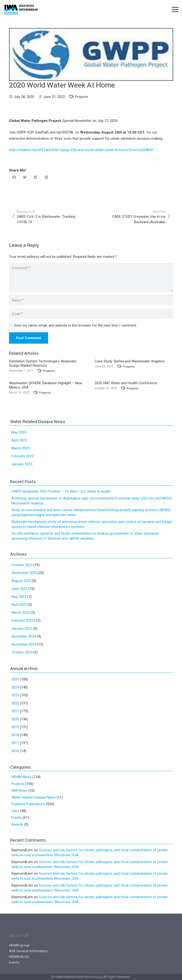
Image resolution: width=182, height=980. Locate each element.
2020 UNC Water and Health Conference (126, 383)
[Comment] (91, 277)
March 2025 (20, 448)
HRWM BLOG (19, 957)
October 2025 (22, 565)
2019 (15, 727)
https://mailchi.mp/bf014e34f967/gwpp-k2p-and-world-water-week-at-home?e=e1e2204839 (81, 150)
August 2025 (21, 581)
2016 (15, 751)
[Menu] (175, 9)
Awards (17, 824)
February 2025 (22, 456)
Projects (82, 97)
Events (17, 818)
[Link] (21, 9)
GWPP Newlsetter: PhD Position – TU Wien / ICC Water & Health (61, 491)
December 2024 (24, 636)
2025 (15, 679)
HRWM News (21, 777)
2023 (15, 695)
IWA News (19, 790)
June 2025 (19, 589)
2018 (15, 735)
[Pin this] (46, 177)
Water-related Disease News (34, 797)
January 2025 (22, 464)
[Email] (91, 314)
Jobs (15, 811)
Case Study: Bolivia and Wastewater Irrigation (130, 361)
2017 (15, 743)
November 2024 (24, 644)
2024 (15, 687)
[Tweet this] (25, 177)
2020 (15, 719)
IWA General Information (28, 951)
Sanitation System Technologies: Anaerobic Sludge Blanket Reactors (43, 363)
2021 (15, 711)
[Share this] (14, 177)
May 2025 (19, 432)
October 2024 (22, 652)
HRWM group (19, 945)
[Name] (91, 300)
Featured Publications (28, 804)
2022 (15, 703)
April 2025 (19, 440)
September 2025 (24, 573)
